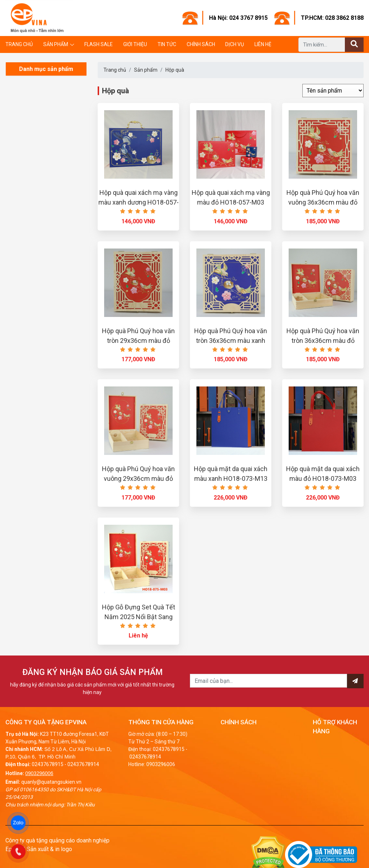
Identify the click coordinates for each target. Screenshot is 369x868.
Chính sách (201, 44)
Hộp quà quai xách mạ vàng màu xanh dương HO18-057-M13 (139, 202)
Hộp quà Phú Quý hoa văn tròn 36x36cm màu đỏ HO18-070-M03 (323, 341)
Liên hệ (263, 44)
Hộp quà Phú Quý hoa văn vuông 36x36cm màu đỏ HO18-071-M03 (323, 202)
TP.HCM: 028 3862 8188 (332, 18)
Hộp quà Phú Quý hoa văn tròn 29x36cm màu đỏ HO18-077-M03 (138, 341)
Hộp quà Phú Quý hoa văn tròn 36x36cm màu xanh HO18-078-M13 (231, 341)
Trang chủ (19, 44)
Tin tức (167, 44)
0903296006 (39, 773)
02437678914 (83, 764)
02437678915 (48, 764)
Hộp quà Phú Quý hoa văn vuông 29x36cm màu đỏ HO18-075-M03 (138, 478)
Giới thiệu (135, 44)
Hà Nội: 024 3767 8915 (238, 18)
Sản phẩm (56, 44)
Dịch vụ (235, 44)
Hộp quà (175, 70)
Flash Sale (99, 44)
